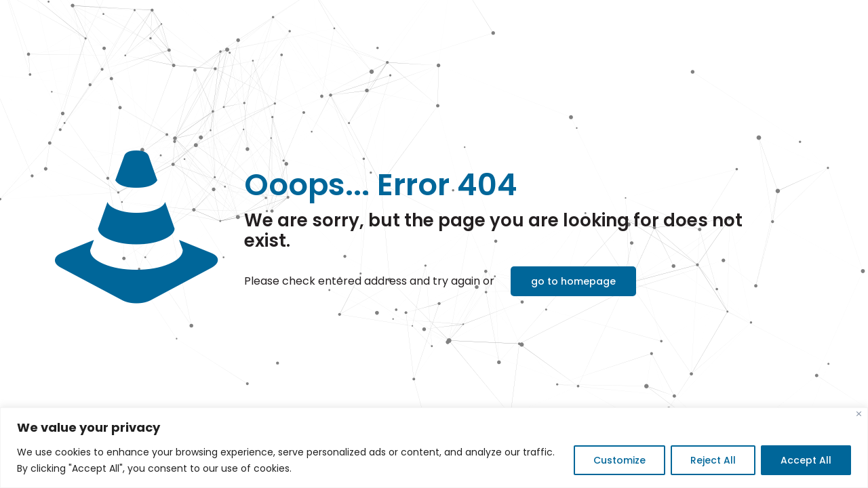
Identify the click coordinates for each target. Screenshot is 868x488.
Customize (619, 460)
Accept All (806, 460)
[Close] (859, 414)
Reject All (713, 460)
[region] (434, 448)
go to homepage (573, 281)
